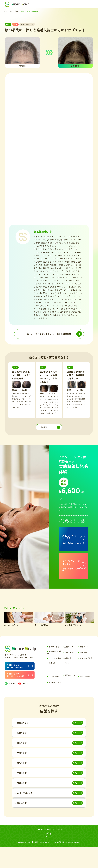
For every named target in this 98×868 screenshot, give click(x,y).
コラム (67, 684)
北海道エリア (23, 744)
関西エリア (22, 784)
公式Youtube (25, 705)
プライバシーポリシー (43, 851)
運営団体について (70, 698)
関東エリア (22, 764)
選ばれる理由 (54, 668)
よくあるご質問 (86, 680)
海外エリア (22, 824)
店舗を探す (69, 680)
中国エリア (22, 794)
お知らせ (52, 684)
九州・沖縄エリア (25, 814)
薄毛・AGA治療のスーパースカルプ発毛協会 (50, 863)
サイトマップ (57, 851)
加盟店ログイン (55, 704)
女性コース (84, 668)
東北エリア (22, 754)
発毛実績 (83, 674)
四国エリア (22, 804)
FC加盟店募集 (54, 698)
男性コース (69, 668)
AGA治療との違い (54, 674)
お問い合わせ (85, 698)
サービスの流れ (55, 680)
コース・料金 (70, 674)
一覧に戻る (43, 427)
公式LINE (10, 705)
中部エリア (22, 774)
